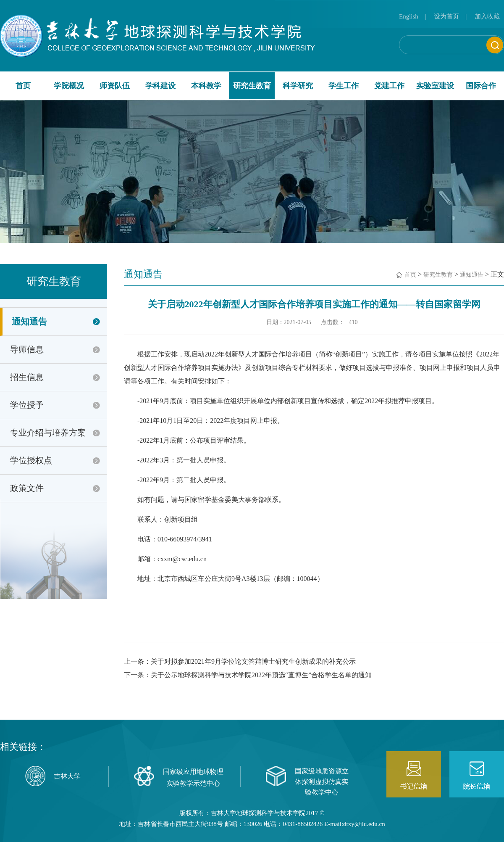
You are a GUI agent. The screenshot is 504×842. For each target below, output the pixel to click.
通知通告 (29, 322)
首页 (23, 86)
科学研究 (298, 86)
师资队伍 (115, 86)
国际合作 (481, 86)
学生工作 (344, 86)
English (409, 16)
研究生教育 (252, 86)
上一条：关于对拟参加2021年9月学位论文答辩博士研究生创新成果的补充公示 (240, 661)
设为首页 (446, 16)
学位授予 (27, 405)
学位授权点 (31, 460)
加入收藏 (487, 16)
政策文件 (27, 488)
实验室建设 (435, 86)
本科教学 (206, 86)
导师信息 (27, 349)
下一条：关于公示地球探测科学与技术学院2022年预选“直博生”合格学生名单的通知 (248, 675)
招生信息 (27, 377)
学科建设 (160, 86)
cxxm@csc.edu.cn (182, 559)
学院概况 (69, 86)
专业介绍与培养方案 (48, 433)
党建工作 (389, 86)
